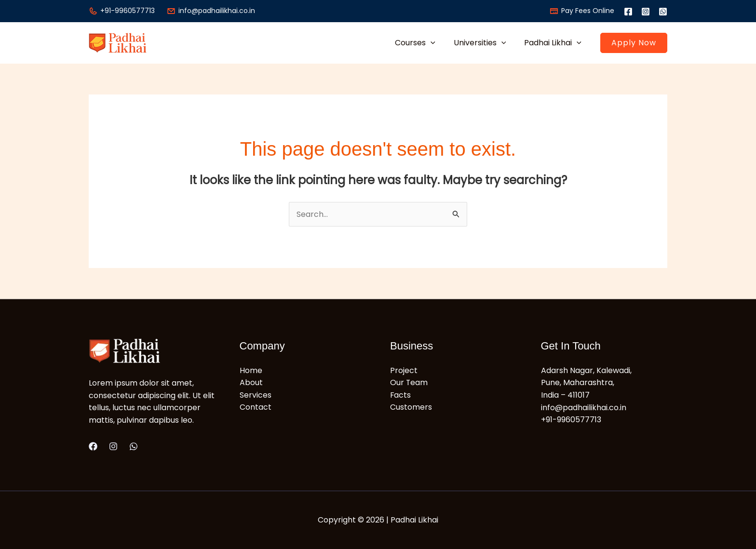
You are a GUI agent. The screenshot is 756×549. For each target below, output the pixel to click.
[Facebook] (628, 12)
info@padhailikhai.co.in (211, 11)
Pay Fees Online (582, 11)
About (251, 383)
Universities (484, 43)
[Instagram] (646, 12)
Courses (422, 43)
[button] (438, 43)
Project (404, 370)
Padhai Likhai (554, 43)
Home (251, 370)
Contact (256, 408)
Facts (401, 395)
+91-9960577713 (122, 11)
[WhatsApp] (663, 12)
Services (256, 395)
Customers (411, 408)
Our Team (409, 383)
